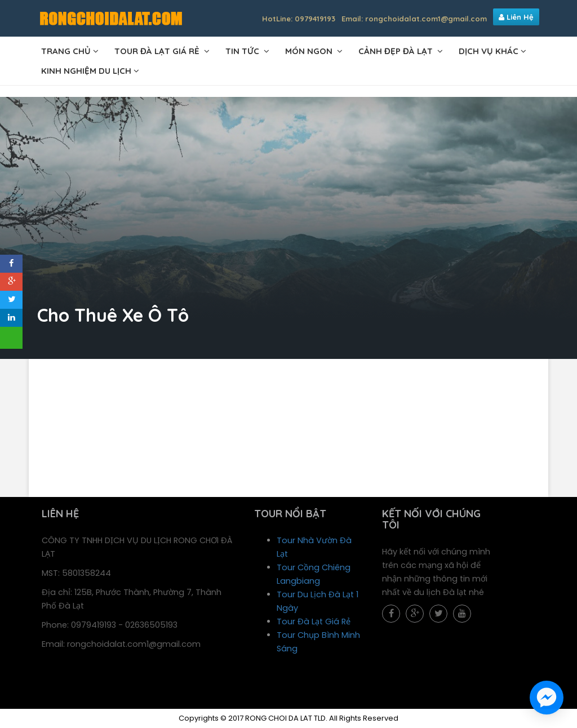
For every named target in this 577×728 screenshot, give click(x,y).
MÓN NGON (310, 51)
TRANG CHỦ (66, 51)
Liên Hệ (516, 17)
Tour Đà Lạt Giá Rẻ (314, 622)
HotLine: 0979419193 (299, 19)
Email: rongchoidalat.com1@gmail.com (414, 19)
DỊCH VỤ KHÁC (489, 51)
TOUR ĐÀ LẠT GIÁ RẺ (158, 51)
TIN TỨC (243, 51)
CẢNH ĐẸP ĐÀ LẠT (397, 51)
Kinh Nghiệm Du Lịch (86, 71)
